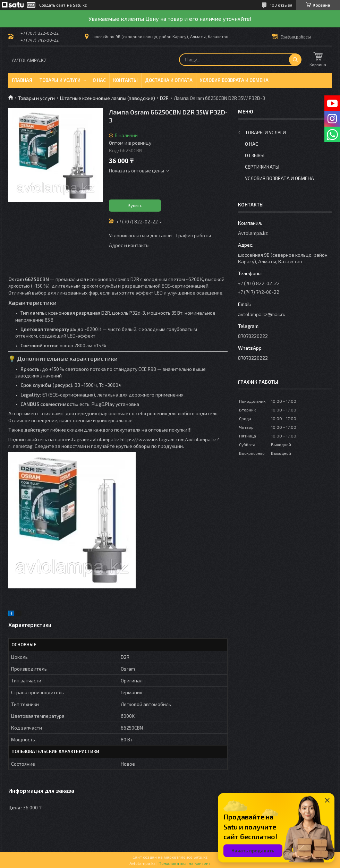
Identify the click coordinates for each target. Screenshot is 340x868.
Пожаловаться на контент (185, 863)
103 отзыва (281, 5)
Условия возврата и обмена (234, 80)
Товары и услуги (60, 80)
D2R (164, 98)
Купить (135, 205)
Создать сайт (52, 5)
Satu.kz (201, 857)
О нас (99, 80)
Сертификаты (262, 167)
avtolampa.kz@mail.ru (262, 314)
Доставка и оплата (169, 80)
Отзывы (255, 155)
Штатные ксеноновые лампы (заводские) (108, 98)
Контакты (125, 80)
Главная (22, 80)
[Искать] (295, 60)
